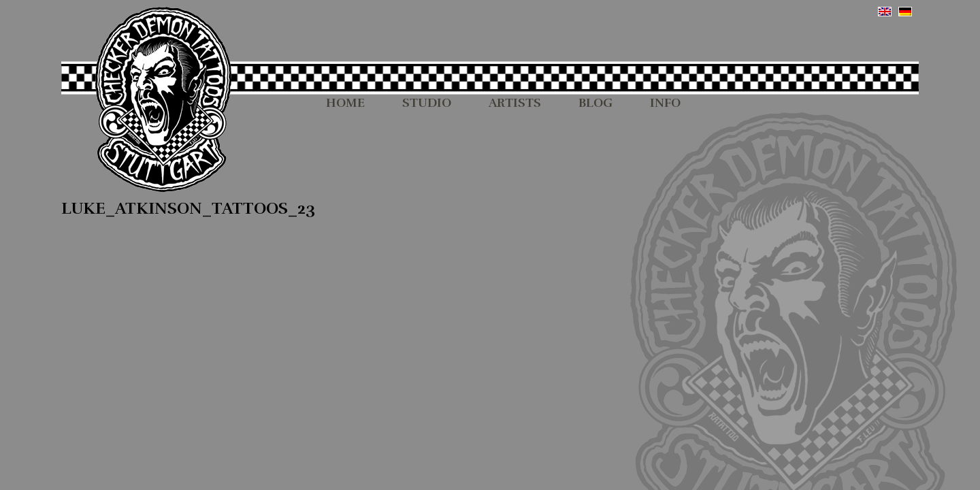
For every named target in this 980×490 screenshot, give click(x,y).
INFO (665, 103)
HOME (345, 103)
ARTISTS (515, 103)
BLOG (595, 103)
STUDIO (427, 103)
